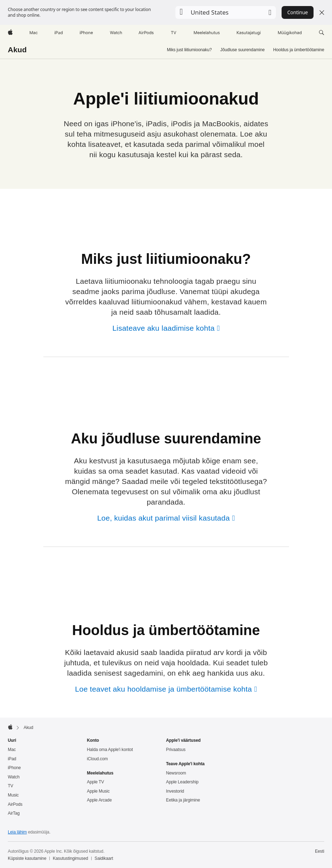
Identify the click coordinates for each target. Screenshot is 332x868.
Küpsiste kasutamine (27, 858)
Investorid (175, 791)
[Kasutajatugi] (249, 33)
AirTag (14, 813)
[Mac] (34, 33)
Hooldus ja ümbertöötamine (299, 50)
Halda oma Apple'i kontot (110, 750)
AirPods (15, 804)
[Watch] (116, 33)
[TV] (174, 33)
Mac (12, 750)
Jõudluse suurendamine (242, 50)
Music (13, 795)
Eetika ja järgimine (183, 800)
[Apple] (10, 33)
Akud (17, 50)
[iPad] (59, 33)
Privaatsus (176, 750)
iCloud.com (97, 759)
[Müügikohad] (290, 33)
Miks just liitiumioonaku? (189, 50)
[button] (226, 12)
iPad (12, 759)
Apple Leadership (182, 782)
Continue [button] (298, 12)
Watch (14, 777)
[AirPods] (146, 33)
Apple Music (98, 791)
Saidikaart (104, 858)
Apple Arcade (99, 800)
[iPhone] (86, 33)
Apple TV (96, 782)
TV (10, 786)
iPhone (14, 768)
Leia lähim (17, 832)
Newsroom (176, 773)
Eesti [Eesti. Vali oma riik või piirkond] (320, 851)
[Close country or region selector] (322, 12)
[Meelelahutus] (207, 33)
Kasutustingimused (70, 858)
